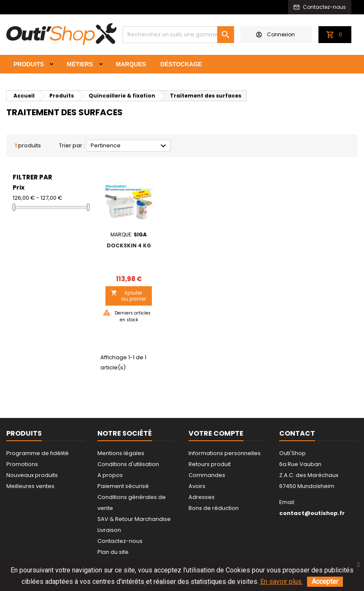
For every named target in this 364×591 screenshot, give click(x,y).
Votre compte (216, 433)
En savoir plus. (282, 582)
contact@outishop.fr (312, 513)
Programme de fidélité (38, 453)
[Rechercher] (178, 35)
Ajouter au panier (128, 296)
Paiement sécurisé (123, 486)
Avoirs (197, 486)
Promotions (22, 464)
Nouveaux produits (32, 475)
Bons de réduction (214, 508)
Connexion (275, 34)
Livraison (109, 530)
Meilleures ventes (30, 486)
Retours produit (210, 464)
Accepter (325, 582)
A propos (110, 475)
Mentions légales (121, 453)
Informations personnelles (225, 453)
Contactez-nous (120, 541)
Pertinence (129, 146)
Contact (297, 433)
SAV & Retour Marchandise (134, 519)
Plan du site (113, 552)
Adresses (202, 497)
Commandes (207, 475)
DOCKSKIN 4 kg (129, 245)
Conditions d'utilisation (128, 464)
